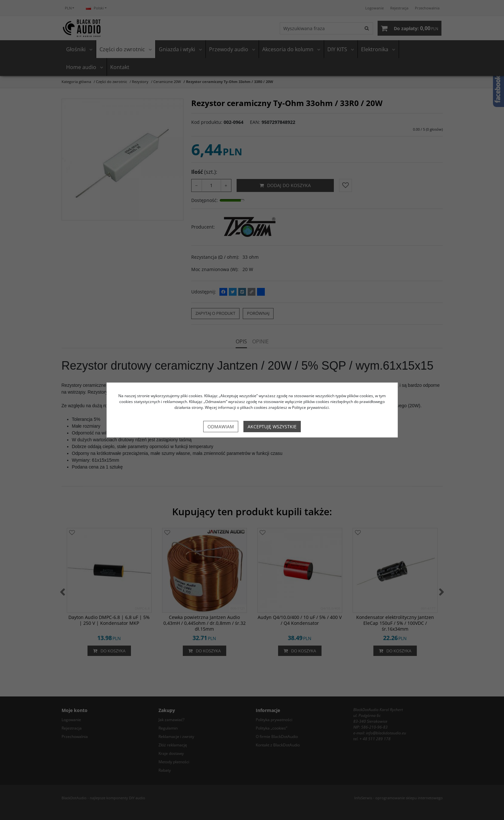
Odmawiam (221, 427)
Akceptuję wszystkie (272, 427)
